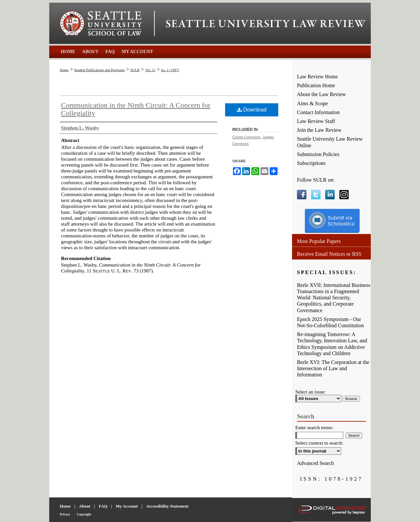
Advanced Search (315, 463)
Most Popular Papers (319, 241)
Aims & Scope (312, 103)
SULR (135, 70)
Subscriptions (311, 163)
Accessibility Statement (167, 506)
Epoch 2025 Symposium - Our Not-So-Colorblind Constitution (330, 322)
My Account (127, 506)
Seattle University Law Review (266, 24)
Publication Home (316, 85)
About (85, 506)
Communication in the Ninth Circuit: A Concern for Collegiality (136, 109)
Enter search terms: (314, 428)
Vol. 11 (150, 70)
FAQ (103, 506)
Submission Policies (318, 154)
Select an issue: (310, 392)
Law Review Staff (316, 121)
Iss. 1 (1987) (170, 70)
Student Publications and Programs (99, 70)
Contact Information (318, 112)
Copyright (84, 514)
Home (64, 70)
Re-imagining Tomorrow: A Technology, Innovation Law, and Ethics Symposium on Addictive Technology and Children (332, 344)
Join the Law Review (319, 130)
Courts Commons (246, 137)
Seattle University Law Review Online (330, 142)
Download (252, 110)
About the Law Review (321, 94)
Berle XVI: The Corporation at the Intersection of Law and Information (333, 368)
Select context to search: (319, 443)
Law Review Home (317, 77)
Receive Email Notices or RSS (329, 254)
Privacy (65, 514)
